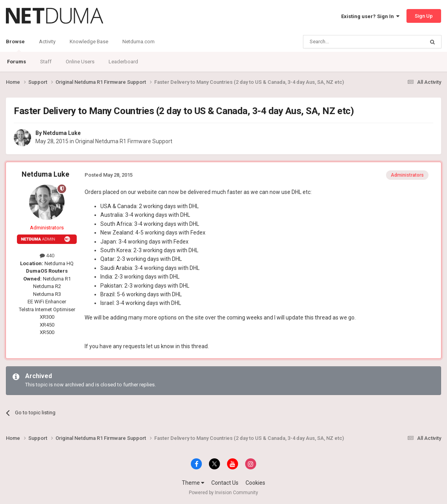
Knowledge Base (89, 42)
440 (47, 256)
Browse (15, 45)
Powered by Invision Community (223, 493)
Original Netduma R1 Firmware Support (124, 141)
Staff (46, 62)
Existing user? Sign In (370, 16)
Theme (193, 483)
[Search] (345, 42)
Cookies (255, 483)
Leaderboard (123, 62)
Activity (47, 42)
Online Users (80, 62)
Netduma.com (139, 42)
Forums (17, 62)
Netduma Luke (62, 133)
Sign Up (424, 16)
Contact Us (225, 483)
